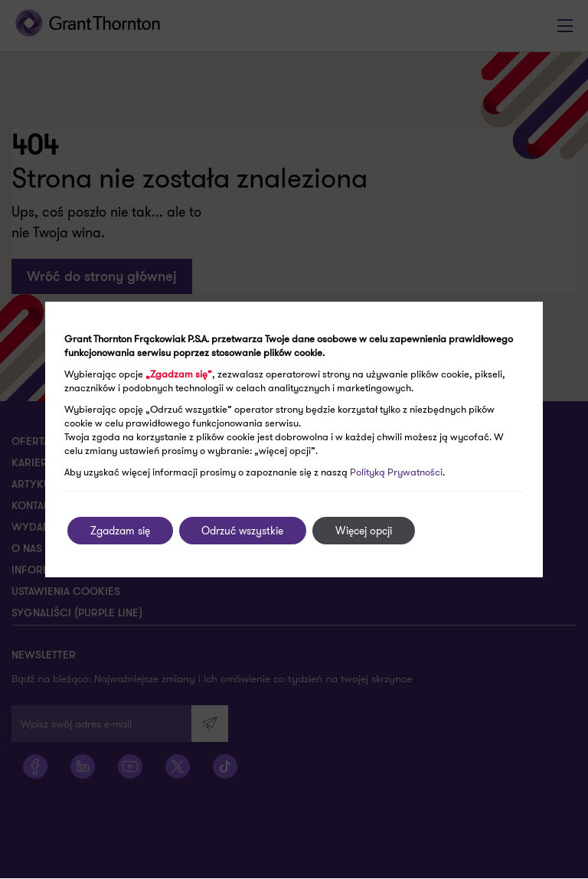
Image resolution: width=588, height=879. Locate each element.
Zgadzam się (120, 531)
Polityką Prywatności (396, 472)
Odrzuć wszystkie (243, 531)
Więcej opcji (364, 531)
